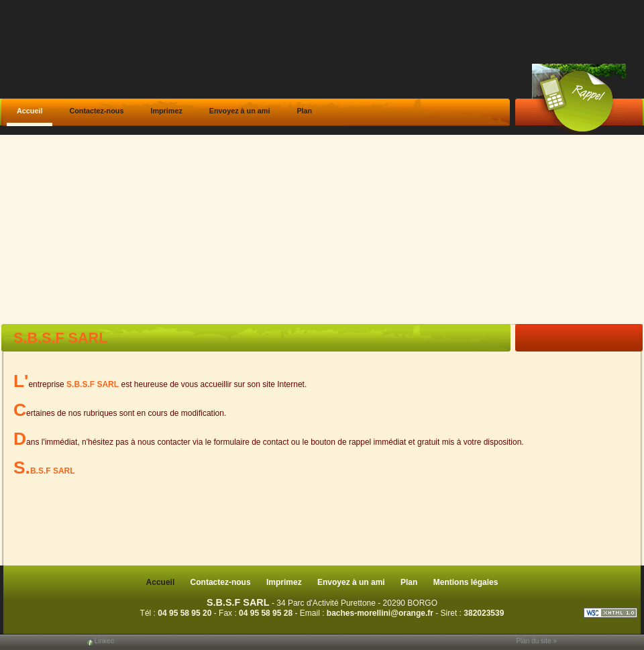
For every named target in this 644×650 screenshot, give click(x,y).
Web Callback (579, 99)
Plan (304, 111)
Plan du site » (536, 641)
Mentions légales (466, 582)
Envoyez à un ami (240, 111)
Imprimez (166, 111)
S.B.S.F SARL (238, 602)
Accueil (30, 111)
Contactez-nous (96, 111)
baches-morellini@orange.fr (380, 613)
